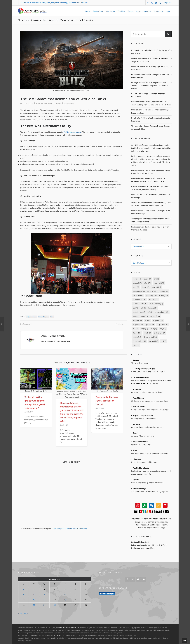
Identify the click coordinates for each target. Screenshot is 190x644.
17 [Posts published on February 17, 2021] (44, 600)
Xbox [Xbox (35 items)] (136, 345)
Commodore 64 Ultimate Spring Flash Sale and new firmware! (150, 76)
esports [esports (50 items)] (152, 291)
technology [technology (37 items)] (160, 333)
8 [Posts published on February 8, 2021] (23, 595)
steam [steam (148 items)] (137, 333)
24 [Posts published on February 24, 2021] (44, 605)
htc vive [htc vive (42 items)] (153, 300)
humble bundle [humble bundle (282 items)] (140, 304)
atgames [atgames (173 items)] (159, 283)
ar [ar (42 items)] (156, 279)
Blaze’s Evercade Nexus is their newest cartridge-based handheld (151, 111)
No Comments (69, 103)
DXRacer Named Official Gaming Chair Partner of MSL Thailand (150, 52)
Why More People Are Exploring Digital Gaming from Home (150, 68)
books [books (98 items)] (146, 287)
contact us (57, 635)
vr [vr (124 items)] (163, 341)
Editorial (58, 103)
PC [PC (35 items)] (148, 320)
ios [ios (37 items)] (135, 308)
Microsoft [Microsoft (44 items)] (155, 316)
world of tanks (43, 317)
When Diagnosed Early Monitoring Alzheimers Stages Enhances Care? (149, 60)
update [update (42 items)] (137, 337)
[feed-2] (160, 3)
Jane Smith (48, 103)
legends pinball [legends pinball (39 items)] (161, 312)
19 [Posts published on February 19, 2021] (65, 600)
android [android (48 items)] (137, 279)
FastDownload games (72, 132)
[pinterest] (156, 3)
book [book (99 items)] (136, 287)
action (29, 317)
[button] (168, 34)
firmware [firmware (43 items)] (163, 291)
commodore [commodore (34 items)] (139, 291)
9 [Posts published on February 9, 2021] (34, 595)
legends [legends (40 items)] (153, 308)
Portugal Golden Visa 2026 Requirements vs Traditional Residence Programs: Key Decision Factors (149, 86)
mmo (35, 317)
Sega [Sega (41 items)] (144, 329)
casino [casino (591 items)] (156, 287)
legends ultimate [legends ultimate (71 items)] (140, 316)
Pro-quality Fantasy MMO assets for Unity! (107, 401)
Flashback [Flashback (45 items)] (138, 295)
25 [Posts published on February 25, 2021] (55, 605)
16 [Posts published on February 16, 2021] (34, 600)
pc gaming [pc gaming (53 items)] (138, 324)
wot (52, 317)
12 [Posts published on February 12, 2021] (65, 595)
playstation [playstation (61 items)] (163, 324)
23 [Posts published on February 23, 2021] (34, 605)
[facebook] (148, 3)
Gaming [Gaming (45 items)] (164, 295)
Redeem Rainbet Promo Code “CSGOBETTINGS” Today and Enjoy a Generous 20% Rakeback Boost (151, 103)
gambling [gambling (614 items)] (151, 295)
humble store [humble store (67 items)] (156, 304)
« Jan (20, 613)
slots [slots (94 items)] (154, 329)
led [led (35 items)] (143, 308)
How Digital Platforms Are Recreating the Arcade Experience (151, 119)
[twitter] (152, 3)
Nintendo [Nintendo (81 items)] (137, 320)
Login (167, 3)
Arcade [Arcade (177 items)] (137, 283)
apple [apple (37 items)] (148, 279)
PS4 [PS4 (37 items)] (136, 329)
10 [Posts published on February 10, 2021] (44, 595)
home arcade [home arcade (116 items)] (139, 300)
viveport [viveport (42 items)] (153, 341)
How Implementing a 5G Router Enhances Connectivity (148, 95)
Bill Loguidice (137, 178)
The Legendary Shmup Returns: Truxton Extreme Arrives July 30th (151, 128)
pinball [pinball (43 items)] (150, 324)
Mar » (26, 613)
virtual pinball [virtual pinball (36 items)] (150, 337)
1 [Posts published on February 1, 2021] (23, 589)
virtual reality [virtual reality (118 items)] (139, 341)
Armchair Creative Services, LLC (69, 628)
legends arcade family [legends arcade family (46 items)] (142, 312)
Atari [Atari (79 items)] (148, 283)
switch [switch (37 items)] (148, 333)
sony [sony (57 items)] (163, 329)
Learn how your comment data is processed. (69, 529)
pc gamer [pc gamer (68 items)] (158, 320)
